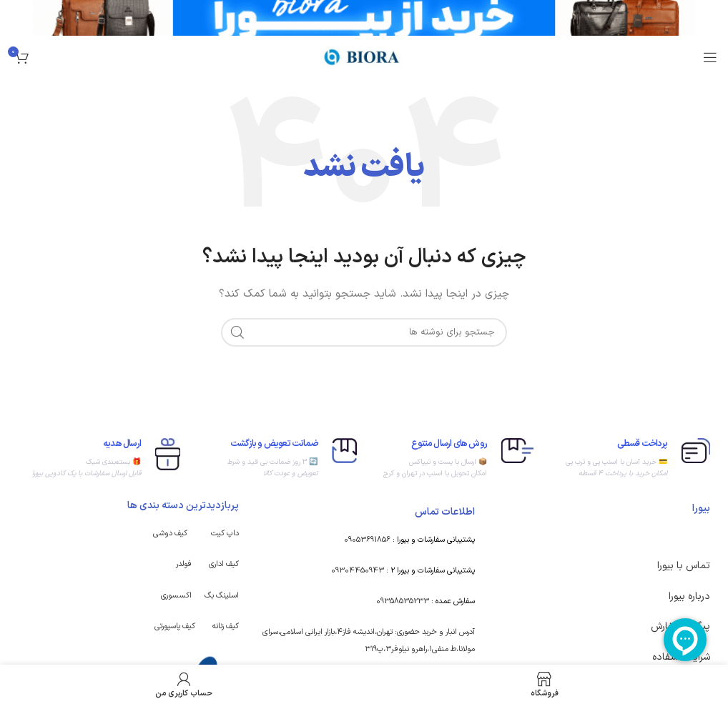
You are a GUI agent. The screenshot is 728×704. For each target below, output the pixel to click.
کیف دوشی (170, 534)
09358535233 (403, 601)
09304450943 (358, 571)
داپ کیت (225, 534)
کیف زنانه (226, 626)
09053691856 (367, 540)
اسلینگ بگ (222, 596)
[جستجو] (364, 332)
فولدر (184, 564)
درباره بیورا (689, 596)
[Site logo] (364, 57)
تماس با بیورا (684, 566)
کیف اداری (224, 564)
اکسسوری (176, 596)
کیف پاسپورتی (175, 626)
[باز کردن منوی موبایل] (710, 57)
